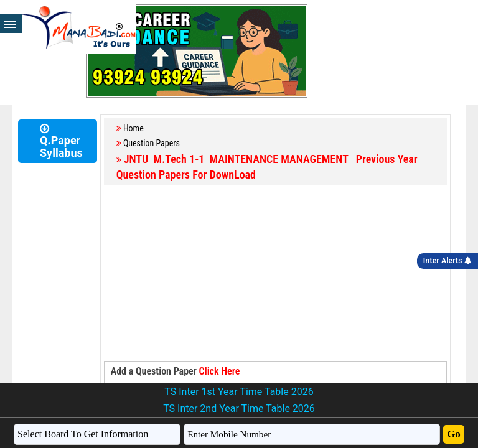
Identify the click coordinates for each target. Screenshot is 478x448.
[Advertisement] (275, 274)
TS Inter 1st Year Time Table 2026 (239, 392)
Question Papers (152, 143)
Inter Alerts (448, 261)
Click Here (220, 371)
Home (134, 128)
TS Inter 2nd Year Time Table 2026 (239, 408)
